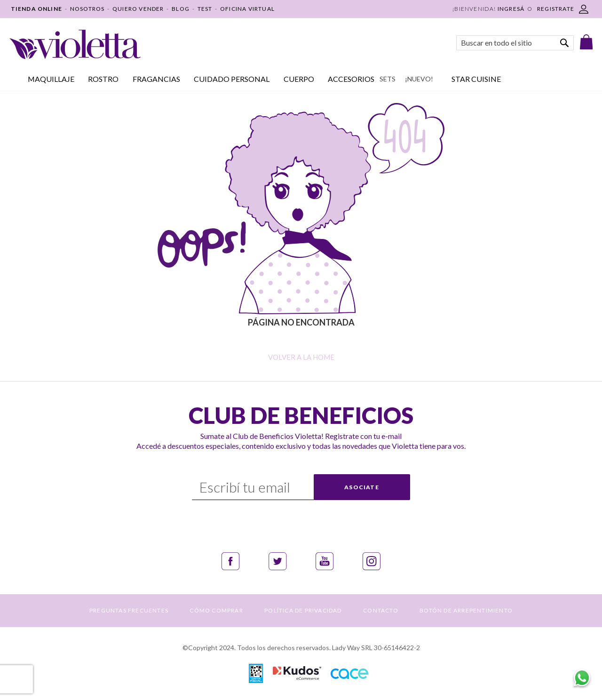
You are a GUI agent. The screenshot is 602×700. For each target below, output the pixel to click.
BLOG (181, 9)
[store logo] (75, 44)
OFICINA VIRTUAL (247, 9)
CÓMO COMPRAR (216, 610)
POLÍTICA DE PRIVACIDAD (303, 610)
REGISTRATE (556, 9)
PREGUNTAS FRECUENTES (129, 610)
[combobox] (515, 43)
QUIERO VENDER (138, 9)
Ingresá (511, 9)
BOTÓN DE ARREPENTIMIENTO (466, 610)
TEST (205, 9)
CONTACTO (381, 610)
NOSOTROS (87, 9)
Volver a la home (301, 357)
